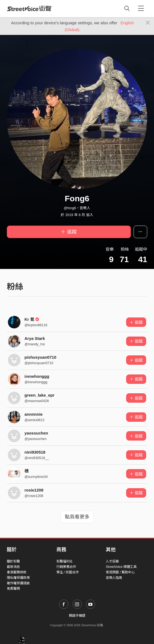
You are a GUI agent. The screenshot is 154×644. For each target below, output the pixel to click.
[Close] (148, 23)
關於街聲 (13, 561)
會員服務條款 (17, 572)
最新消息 (13, 567)
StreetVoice (29, 8)
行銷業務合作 (66, 567)
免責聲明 (13, 589)
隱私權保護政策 (18, 578)
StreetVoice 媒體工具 (121, 567)
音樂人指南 (114, 578)
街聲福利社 (65, 561)
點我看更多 (77, 517)
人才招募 (112, 561)
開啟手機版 (77, 616)
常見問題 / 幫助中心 (120, 572)
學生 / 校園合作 (68, 572)
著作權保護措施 (18, 583)
